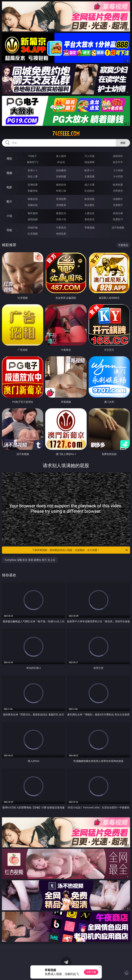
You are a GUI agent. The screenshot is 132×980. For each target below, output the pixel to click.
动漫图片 (118, 199)
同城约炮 (33, 227)
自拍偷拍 (61, 170)
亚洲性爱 (33, 185)
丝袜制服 (61, 176)
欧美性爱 (118, 185)
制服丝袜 (33, 191)
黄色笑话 (89, 219)
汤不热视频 (118, 227)
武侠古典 (118, 213)
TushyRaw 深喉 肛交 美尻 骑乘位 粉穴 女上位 (30, 560)
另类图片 (118, 205)
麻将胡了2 (33, 162)
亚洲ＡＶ (33, 170)
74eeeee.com (66, 134)
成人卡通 (89, 185)
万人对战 (89, 156)
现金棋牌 (89, 162)
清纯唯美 (61, 205)
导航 (9, 230)
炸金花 (61, 162)
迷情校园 (33, 219)
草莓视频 (89, 227)
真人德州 (61, 156)
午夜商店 (61, 227)
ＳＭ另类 (118, 176)
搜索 (123, 143)
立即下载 (91, 972)
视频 (9, 173)
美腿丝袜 (33, 205)
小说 (9, 216)
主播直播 (89, 176)
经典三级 (61, 191)
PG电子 (33, 156)
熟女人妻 (33, 176)
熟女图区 (89, 205)
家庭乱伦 (61, 213)
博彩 (9, 159)
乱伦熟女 (89, 191)
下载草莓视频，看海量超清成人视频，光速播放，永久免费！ (80, 550)
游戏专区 (118, 156)
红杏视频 (33, 234)
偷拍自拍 (61, 185)
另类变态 (118, 191)
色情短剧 (61, 234)
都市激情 (33, 213)
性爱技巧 (118, 219)
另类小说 (61, 219)
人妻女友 (89, 213)
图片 (9, 201)
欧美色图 (89, 199)
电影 (9, 187)
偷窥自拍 (33, 199)
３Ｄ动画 (118, 170)
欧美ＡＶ (89, 170)
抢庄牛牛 (118, 162)
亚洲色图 (61, 199)
